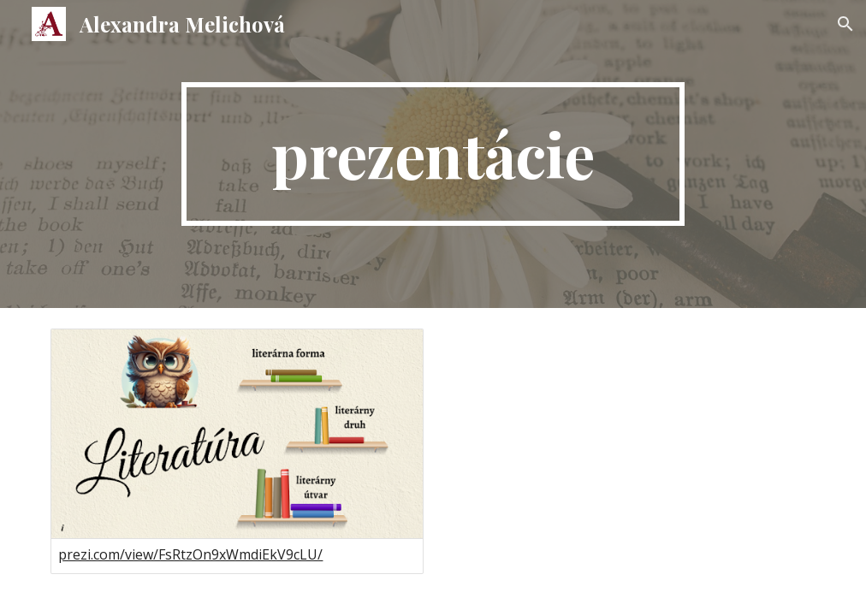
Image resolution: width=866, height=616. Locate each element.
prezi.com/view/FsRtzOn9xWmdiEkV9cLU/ (190, 554)
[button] (845, 24)
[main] (433, 154)
